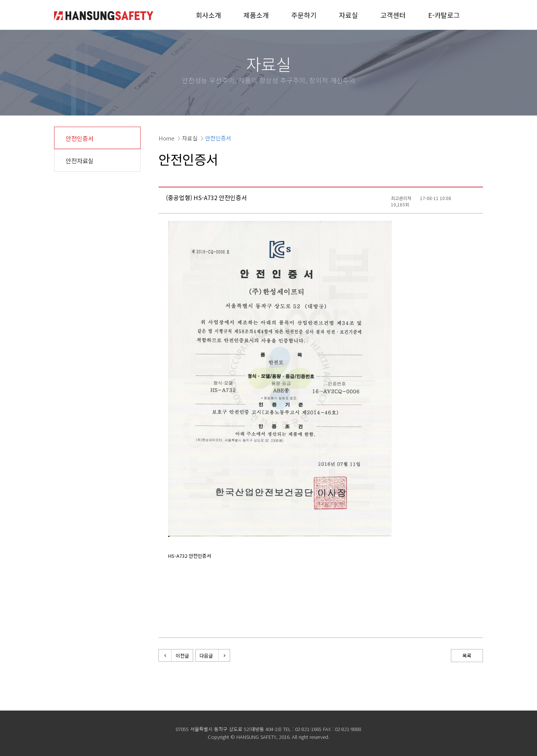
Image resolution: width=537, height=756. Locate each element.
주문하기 (304, 15)
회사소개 (208, 15)
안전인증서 (80, 138)
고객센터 (393, 15)
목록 (467, 656)
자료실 (348, 15)
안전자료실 (80, 161)
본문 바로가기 (0, 0)
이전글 (182, 656)
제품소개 (256, 15)
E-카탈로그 (444, 15)
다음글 (206, 656)
